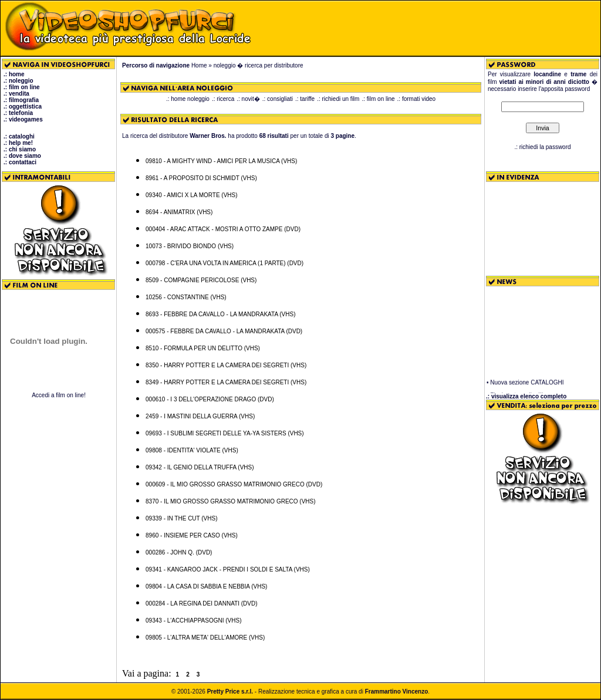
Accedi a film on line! (59, 395)
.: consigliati (278, 99)
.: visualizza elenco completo (526, 396)
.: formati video (417, 99)
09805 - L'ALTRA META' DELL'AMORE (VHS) (205, 638)
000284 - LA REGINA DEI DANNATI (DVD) (201, 603)
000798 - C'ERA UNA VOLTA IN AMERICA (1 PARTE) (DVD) (224, 263)
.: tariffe (305, 99)
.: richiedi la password (542, 147)
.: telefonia (18, 113)
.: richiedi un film (338, 99)
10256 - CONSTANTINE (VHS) (186, 297)
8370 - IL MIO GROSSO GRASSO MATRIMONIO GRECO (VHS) (231, 501)
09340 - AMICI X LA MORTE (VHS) (192, 195)
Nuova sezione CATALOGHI (527, 385)
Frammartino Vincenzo (397, 691)
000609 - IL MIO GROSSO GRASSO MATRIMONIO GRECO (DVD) (234, 484)
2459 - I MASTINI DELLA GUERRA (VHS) (200, 416)
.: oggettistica (23, 106)
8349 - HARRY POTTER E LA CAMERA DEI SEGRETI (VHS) (226, 382)
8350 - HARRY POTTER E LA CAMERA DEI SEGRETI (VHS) (226, 365)
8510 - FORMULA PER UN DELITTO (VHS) (203, 348)
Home (199, 65)
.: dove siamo (22, 156)
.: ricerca (223, 99)
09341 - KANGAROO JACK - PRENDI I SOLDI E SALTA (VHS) (228, 569)
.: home (14, 74)
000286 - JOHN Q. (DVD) (179, 552)
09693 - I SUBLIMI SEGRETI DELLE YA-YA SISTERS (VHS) (225, 433)
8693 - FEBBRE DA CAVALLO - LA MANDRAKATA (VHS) (220, 314)
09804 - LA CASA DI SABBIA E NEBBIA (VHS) (206, 586)
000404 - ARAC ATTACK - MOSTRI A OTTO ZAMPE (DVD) (223, 229)
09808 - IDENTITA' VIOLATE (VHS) (192, 450)
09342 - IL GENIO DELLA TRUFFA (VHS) (200, 467)
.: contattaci (20, 162)
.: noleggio (18, 81)
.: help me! (18, 143)
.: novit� (248, 99)
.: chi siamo (20, 149)
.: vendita (16, 94)
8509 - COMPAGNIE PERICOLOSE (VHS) (201, 280)
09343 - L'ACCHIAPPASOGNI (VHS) (193, 620)
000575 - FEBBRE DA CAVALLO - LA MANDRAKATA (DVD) (224, 331)
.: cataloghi (19, 136)
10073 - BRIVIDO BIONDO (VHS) (190, 246)
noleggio (225, 65)
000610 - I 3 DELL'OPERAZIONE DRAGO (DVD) (210, 399)
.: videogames (23, 119)
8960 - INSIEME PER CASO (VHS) (192, 535)
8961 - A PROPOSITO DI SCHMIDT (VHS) (201, 178)
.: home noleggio (188, 99)
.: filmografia (21, 100)
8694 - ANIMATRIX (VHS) (179, 212)
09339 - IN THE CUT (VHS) (181, 518)
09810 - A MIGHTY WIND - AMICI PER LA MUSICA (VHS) (221, 161)
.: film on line (22, 87)
